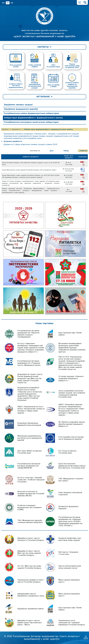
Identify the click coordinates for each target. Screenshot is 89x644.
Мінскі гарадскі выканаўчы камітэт (69, 581)
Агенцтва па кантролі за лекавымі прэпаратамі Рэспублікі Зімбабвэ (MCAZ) (31, 494)
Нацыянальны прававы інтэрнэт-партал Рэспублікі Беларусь (31, 581)
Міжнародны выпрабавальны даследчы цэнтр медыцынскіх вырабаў (30, 438)
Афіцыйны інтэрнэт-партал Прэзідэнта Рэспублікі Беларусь (31, 539)
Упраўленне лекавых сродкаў (18, 105)
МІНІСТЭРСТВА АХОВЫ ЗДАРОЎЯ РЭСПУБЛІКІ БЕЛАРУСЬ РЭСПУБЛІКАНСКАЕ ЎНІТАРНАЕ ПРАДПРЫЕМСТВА (44, 34)
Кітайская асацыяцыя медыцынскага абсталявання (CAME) (29, 508)
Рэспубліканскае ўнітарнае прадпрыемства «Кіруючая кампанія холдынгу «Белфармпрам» (28, 334)
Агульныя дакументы (13, 141)
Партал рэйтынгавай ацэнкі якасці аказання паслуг (70, 567)
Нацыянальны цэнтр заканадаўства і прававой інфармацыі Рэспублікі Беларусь (72, 623)
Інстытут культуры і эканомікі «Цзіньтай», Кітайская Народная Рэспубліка (31, 480)
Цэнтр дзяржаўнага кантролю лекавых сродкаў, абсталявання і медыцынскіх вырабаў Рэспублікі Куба (72, 394)
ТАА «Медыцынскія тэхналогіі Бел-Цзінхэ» (71, 480)
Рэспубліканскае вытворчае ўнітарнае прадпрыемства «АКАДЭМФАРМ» (29, 466)
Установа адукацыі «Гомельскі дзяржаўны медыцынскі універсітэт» (71, 379)
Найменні (84, 151)
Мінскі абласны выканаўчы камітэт (69, 595)
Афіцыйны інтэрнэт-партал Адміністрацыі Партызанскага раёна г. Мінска (30, 623)
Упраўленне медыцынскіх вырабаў (21, 109)
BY (8, 3)
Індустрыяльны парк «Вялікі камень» (70, 334)
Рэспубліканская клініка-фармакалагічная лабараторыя (31, 113)
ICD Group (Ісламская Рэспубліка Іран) (67, 452)
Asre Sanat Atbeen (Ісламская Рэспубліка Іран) (29, 452)
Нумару (66, 151)
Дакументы (16, 129)
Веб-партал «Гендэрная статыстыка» (68, 553)
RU (3, 3)
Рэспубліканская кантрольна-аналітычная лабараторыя (31, 122)
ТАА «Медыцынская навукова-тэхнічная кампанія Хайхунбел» (30, 521)
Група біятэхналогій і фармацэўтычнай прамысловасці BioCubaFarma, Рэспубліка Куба (72, 466)
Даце (52, 151)
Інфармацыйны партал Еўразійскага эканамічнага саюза (31, 595)
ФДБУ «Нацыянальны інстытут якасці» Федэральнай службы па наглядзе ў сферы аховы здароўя (31, 410)
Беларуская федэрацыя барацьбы (68, 508)
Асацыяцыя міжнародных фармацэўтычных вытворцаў (29, 424)
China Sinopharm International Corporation (70, 494)
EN (12, 3)
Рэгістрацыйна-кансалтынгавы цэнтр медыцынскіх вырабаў (71, 438)
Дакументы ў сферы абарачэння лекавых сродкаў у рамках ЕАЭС (31, 144)
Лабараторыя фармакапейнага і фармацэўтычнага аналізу (33, 118)
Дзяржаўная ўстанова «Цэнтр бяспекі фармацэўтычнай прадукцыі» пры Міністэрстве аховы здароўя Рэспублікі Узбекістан (30, 379)
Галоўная (5, 129)
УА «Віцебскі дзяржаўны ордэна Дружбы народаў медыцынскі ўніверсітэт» (72, 424)
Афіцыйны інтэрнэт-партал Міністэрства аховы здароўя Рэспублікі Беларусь (29, 553)
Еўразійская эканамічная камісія (30, 609)
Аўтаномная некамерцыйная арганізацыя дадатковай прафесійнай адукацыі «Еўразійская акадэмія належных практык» (72, 348)
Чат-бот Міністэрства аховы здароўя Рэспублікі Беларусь (29, 567)
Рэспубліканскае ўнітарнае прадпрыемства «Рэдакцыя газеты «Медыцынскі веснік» (29, 363)
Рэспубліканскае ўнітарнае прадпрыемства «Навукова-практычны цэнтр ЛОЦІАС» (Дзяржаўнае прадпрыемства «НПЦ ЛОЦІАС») (70, 521)
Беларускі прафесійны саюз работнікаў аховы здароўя (70, 539)
